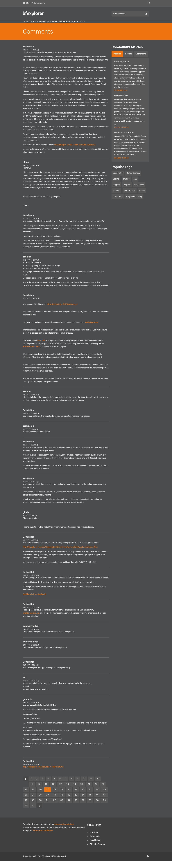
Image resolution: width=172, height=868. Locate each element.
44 (83, 802)
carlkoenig (28, 433)
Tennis (142, 198)
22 (96, 791)
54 (69, 807)
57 (90, 807)
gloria (26, 169)
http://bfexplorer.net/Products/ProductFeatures (43, 774)
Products (43, 26)
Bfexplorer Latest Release (124, 140)
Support (111, 26)
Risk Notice (95, 847)
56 (83, 807)
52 (55, 807)
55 (76, 807)
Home (29, 26)
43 (76, 802)
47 (104, 802)
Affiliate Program (98, 851)
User (124, 26)
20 (82, 791)
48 (26, 807)
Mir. (25, 685)
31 (76, 797)
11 (91, 786)
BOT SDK (41, 348)
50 (40, 807)
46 (97, 802)
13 (32, 791)
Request (127, 192)
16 (53, 791)
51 (47, 807)
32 (83, 797)
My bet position (92, 329)
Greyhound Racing (134, 204)
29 (62, 797)
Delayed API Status (122, 69)
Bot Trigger (139, 192)
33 (90, 797)
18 (67, 791)
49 (33, 807)
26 (40, 797)
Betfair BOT (118, 180)
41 (62, 802)
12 (98, 786)
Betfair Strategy (133, 180)
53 (62, 807)
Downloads (95, 843)
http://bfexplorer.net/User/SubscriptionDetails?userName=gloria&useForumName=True (60, 554)
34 (97, 797)
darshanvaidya (31, 633)
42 (69, 802)
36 (26, 802)
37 (33, 802)
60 (26, 813)
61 (33, 813)
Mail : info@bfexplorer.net (34, 3)
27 (47, 797)
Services (59, 26)
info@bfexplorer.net (31, 620)
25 (33, 797)
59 (104, 807)
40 (55, 802)
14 (39, 791)
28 (55, 797)
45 (90, 802)
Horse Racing (130, 198)
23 (103, 791)
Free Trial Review (121, 103)
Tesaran (27, 264)
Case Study (118, 204)
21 (89, 791)
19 (75, 791)
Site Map (94, 839)
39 (47, 802)
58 (97, 807)
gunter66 (28, 707)
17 (60, 791)
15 (46, 791)
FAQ (135, 186)
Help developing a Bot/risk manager (63, 311)
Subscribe (76, 26)
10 (84, 786)
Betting (116, 186)
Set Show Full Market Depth (34, 601)
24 (26, 797)
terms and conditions (64, 832)
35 (104, 797)
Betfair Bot (28, 54)
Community (94, 26)
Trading (126, 186)
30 (69, 797)
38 (40, 802)
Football (116, 198)
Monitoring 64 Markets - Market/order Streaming (75, 152)
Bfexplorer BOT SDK (31, 354)
